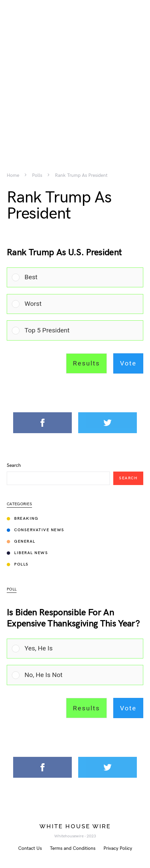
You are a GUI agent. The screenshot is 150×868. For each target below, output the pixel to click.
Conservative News (36, 530)
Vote (128, 363)
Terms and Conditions (73, 848)
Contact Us (30, 848)
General (21, 541)
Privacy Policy (118, 848)
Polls (37, 175)
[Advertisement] (75, 75)
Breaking (22, 519)
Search (14, 465)
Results (86, 363)
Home (13, 175)
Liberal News (27, 553)
